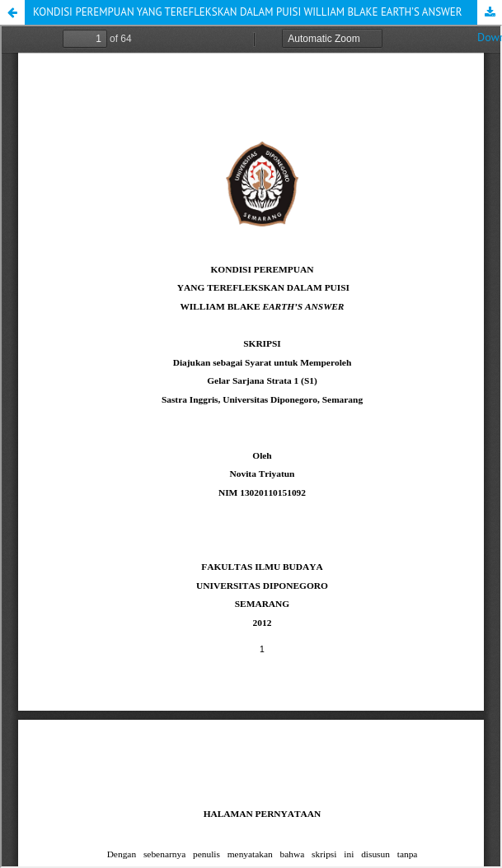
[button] (12, 12)
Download (490, 12)
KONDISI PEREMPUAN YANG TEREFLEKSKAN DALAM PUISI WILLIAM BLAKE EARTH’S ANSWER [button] (248, 12)
